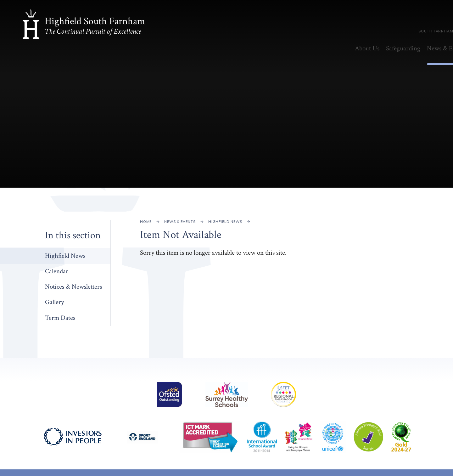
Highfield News (225, 222)
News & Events (180, 222)
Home (146, 222)
